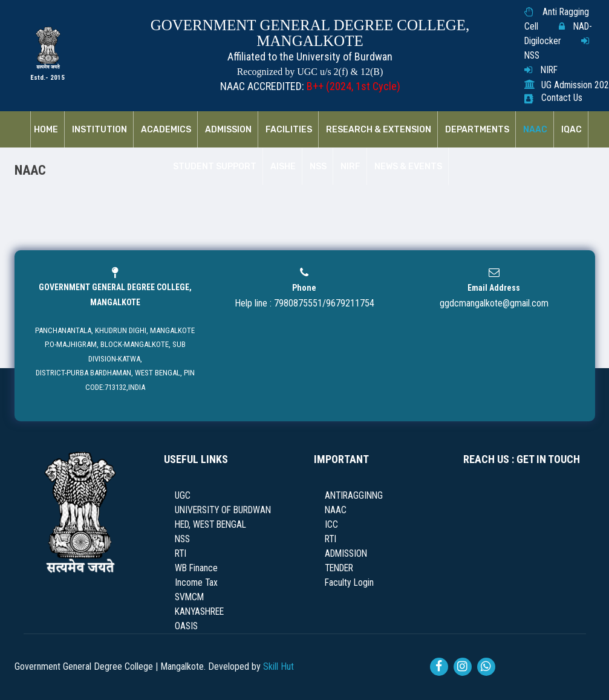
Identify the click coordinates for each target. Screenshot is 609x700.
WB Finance (196, 568)
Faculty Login (349, 583)
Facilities (289, 130)
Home (46, 130)
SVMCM (189, 597)
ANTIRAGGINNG (354, 496)
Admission (228, 130)
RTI (181, 554)
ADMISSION (346, 554)
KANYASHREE (199, 612)
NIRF (549, 70)
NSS (532, 56)
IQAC (572, 130)
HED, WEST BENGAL (210, 525)
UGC (183, 496)
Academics (166, 130)
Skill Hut (278, 666)
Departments (477, 130)
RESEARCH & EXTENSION (379, 130)
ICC (331, 525)
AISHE (283, 167)
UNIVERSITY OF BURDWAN (223, 510)
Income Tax (196, 583)
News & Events (408, 167)
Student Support (215, 167)
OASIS (186, 626)
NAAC (535, 130)
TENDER (339, 568)
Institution (99, 130)
